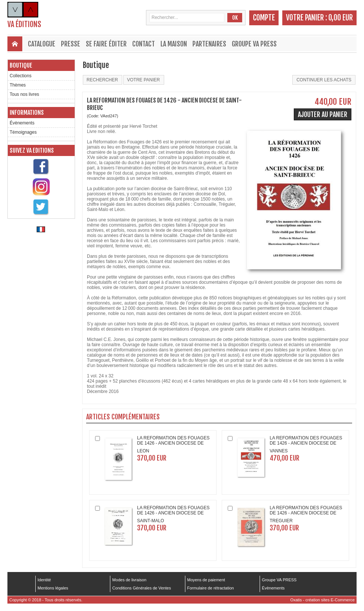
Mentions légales (53, 588)
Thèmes (18, 85)
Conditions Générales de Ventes (142, 588)
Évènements (22, 123)
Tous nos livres (24, 94)
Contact (144, 44)
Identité (44, 580)
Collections (21, 76)
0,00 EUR (341, 18)
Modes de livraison (129, 580)
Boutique (21, 65)
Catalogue (42, 44)
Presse (71, 44)
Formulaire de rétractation (211, 588)
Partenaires (209, 44)
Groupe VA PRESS (254, 44)
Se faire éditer (106, 44)
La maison (174, 44)
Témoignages (23, 132)
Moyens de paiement (206, 580)
